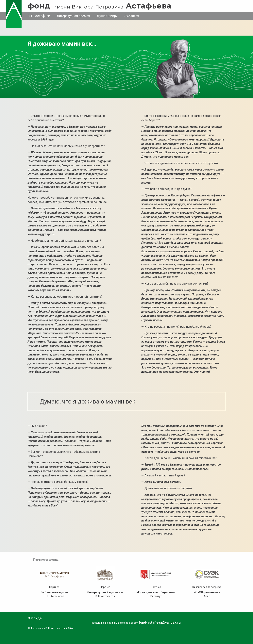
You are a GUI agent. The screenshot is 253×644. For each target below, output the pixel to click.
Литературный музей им (105, 592)
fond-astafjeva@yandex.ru (160, 622)
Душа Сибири (107, 16)
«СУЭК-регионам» (207, 592)
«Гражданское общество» (156, 592)
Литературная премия (73, 16)
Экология (132, 16)
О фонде (35, 618)
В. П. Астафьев (39, 16)
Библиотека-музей (54, 592)
